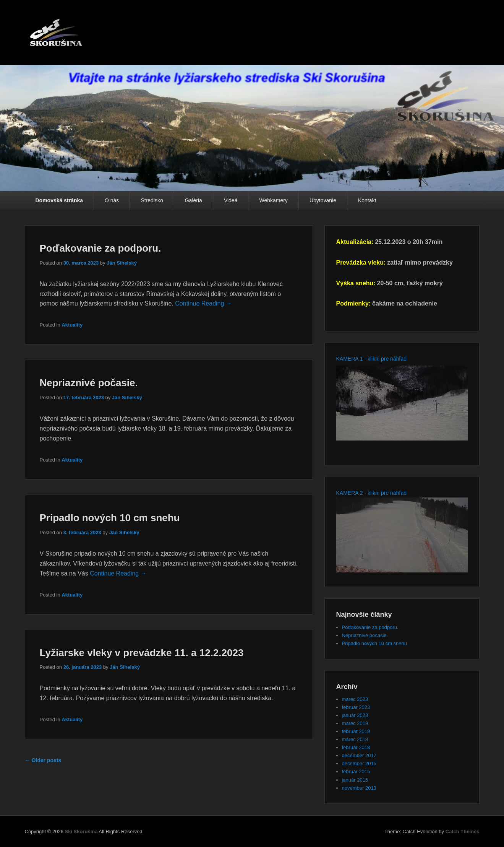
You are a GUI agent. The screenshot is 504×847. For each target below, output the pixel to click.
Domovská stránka (59, 200)
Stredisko (152, 200)
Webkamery (273, 200)
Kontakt (367, 200)
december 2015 (359, 763)
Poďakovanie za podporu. (100, 248)
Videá (231, 200)
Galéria (194, 200)
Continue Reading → (203, 303)
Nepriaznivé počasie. (89, 383)
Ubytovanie (323, 200)
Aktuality (72, 325)
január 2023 (355, 715)
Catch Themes (463, 832)
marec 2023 (355, 699)
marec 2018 (355, 739)
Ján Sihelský (122, 263)
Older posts (43, 760)
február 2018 (356, 747)
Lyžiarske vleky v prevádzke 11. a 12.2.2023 (142, 653)
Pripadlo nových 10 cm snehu (110, 518)
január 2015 (355, 780)
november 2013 (359, 788)
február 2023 (356, 707)
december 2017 (359, 755)
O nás (112, 200)
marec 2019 (355, 723)
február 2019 (356, 731)
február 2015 (356, 771)
